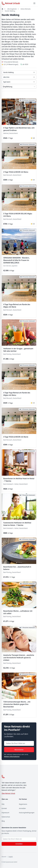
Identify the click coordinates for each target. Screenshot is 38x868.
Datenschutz (6, 817)
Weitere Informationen (12, 756)
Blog (3, 821)
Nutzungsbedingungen (27, 813)
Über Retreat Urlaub (8, 793)
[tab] (13, 124)
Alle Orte (19, 77)
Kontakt (4, 808)
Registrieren (23, 804)
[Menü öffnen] (34, 3)
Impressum (5, 813)
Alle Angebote (12, 9)
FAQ (3, 804)
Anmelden (22, 808)
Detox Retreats (26, 9)
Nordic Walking (10, 11)
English (11, 857)
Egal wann (19, 82)
